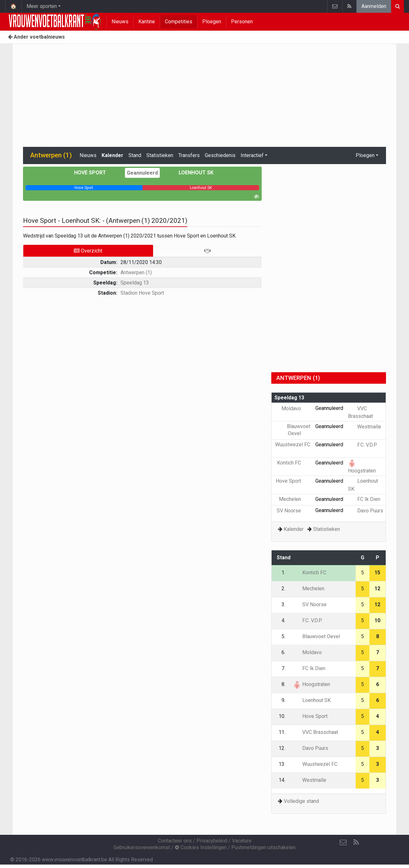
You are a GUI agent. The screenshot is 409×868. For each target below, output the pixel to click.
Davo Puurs (366, 511)
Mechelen (295, 499)
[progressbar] (84, 188)
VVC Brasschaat (316, 732)
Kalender (112, 155)
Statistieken (160, 155)
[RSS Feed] (356, 842)
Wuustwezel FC (315, 764)
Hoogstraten (312, 684)
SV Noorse (293, 511)
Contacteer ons (175, 841)
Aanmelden (374, 6)
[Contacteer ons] (343, 842)
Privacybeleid (212, 841)
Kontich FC (294, 463)
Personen (242, 22)
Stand (135, 155)
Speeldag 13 (135, 283)
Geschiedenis (220, 155)
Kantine (147, 22)
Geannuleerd (142, 173)
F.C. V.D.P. (363, 445)
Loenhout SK (191, 173)
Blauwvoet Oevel (316, 636)
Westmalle (365, 427)
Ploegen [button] (365, 155)
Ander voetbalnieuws (36, 37)
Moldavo (296, 408)
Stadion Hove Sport (142, 293)
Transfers (189, 155)
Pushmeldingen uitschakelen (263, 847)
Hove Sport (95, 173)
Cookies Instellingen (201, 847)
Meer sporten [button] (42, 6)
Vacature (242, 841)
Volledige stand (301, 801)
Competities (179, 22)
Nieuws (120, 22)
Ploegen (212, 22)
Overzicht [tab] (88, 251)
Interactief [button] (252, 155)
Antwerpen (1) (136, 272)
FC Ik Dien (364, 499)
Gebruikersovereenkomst (142, 847)
